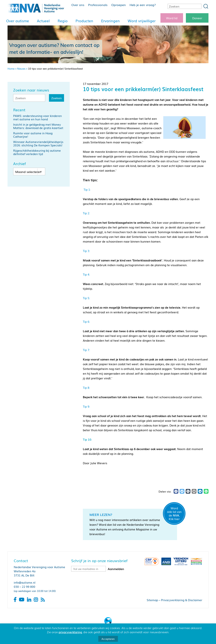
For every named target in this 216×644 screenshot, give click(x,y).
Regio (63, 21)
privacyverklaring (70, 632)
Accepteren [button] (108, 639)
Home (11, 69)
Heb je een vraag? (143, 5)
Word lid (172, 18)
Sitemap (152, 600)
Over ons (78, 5)
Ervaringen (110, 21)
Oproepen (119, 5)
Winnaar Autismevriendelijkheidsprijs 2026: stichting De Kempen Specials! (38, 143)
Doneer (197, 18)
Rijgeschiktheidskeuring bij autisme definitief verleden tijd (37, 152)
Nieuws (21, 69)
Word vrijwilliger (142, 21)
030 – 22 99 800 (24, 586)
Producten (84, 21)
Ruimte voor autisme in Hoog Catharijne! (33, 135)
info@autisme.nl (25, 582)
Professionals (98, 5)
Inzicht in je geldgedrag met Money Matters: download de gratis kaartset (38, 126)
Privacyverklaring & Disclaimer (182, 600)
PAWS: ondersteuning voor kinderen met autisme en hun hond (37, 117)
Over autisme (18, 21)
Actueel (43, 21)
